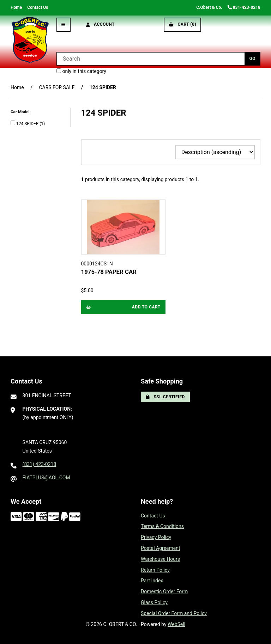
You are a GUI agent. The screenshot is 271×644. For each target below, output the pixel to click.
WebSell (176, 624)
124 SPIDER (28, 124)
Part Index (152, 581)
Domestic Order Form (164, 591)
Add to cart (123, 307)
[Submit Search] (252, 59)
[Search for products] (150, 59)
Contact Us (38, 7)
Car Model (20, 112)
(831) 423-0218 (40, 464)
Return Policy (155, 570)
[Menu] (64, 25)
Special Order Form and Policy (174, 613)
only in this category (81, 71)
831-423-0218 (244, 7)
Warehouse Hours (160, 559)
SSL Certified (165, 397)
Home (16, 7)
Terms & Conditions (162, 526)
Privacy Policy (156, 537)
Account (101, 24)
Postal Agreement (161, 548)
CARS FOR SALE (57, 87)
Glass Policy (154, 602)
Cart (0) (182, 24)
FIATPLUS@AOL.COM (46, 478)
